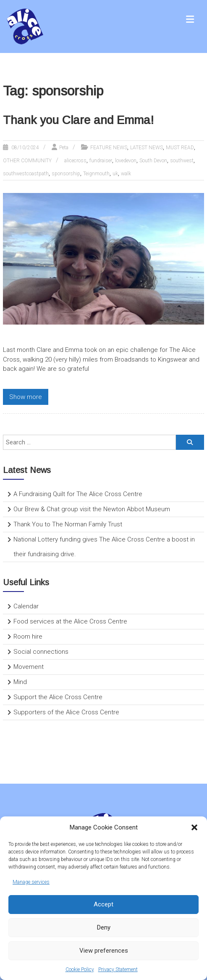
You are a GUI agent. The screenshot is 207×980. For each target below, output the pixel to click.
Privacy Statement (118, 969)
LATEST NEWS (147, 148)
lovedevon (126, 161)
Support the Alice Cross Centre (58, 697)
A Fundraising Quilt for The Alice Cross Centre (78, 494)
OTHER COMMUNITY (27, 161)
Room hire (28, 637)
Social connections (41, 652)
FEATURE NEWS (109, 148)
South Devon (153, 161)
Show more (26, 397)
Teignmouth (96, 174)
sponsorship (66, 174)
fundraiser (101, 161)
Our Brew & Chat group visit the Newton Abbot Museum (92, 509)
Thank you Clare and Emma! (78, 120)
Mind (20, 682)
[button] (194, 827)
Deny (104, 927)
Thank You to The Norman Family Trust (68, 524)
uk (115, 174)
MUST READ (180, 148)
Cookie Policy (80, 969)
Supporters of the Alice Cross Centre (66, 712)
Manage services (31, 882)
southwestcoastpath (26, 174)
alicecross (75, 161)
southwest (182, 161)
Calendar (26, 606)
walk (126, 174)
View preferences (104, 951)
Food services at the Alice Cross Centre (70, 621)
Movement (29, 667)
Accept (103, 904)
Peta (64, 148)
